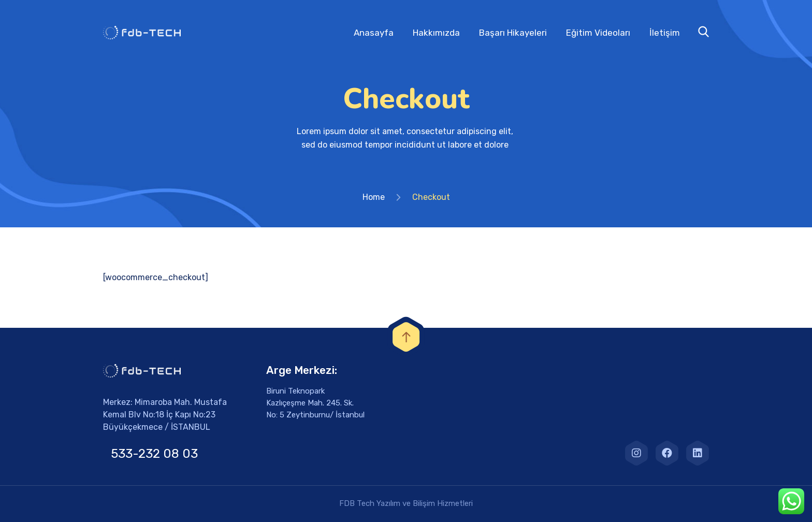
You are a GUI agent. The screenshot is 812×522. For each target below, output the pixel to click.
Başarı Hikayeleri (513, 33)
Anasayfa (374, 33)
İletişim (665, 33)
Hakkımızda (436, 33)
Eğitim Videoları (598, 33)
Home (374, 197)
